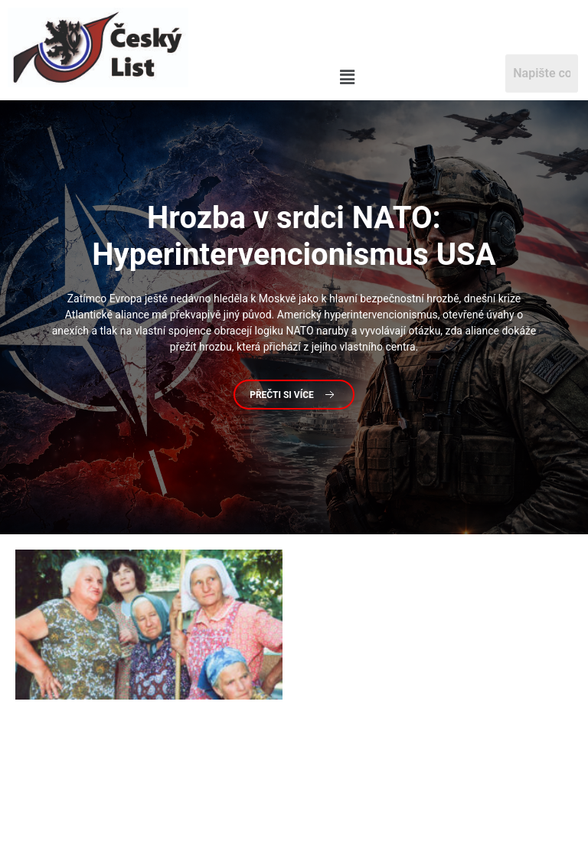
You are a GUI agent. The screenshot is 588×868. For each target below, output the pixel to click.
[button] (347, 77)
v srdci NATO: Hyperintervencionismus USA (294, 236)
